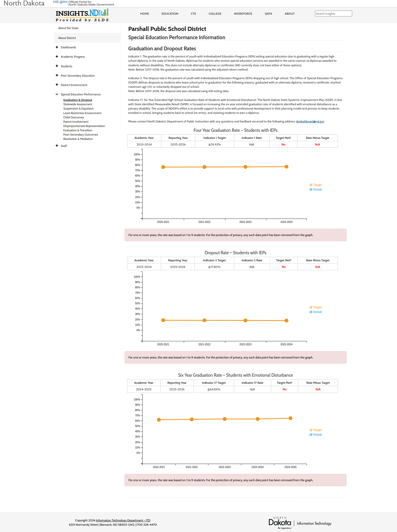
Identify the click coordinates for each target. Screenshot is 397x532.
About (290, 14)
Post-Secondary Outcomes (81, 134)
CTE (194, 14)
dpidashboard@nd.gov (310, 121)
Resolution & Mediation (78, 139)
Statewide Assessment (78, 104)
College (215, 14)
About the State (68, 28)
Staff (64, 146)
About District (67, 38)
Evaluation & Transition (78, 130)
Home (145, 14)
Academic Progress (73, 57)
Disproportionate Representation (84, 126)
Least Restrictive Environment (82, 113)
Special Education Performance (81, 94)
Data (269, 14)
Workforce (243, 14)
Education (170, 14)
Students (67, 66)
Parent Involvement (76, 122)
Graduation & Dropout (78, 100)
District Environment (74, 85)
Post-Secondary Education (78, 76)
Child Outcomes (74, 117)
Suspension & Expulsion (78, 108)
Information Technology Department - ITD (123, 520)
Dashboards (68, 47)
